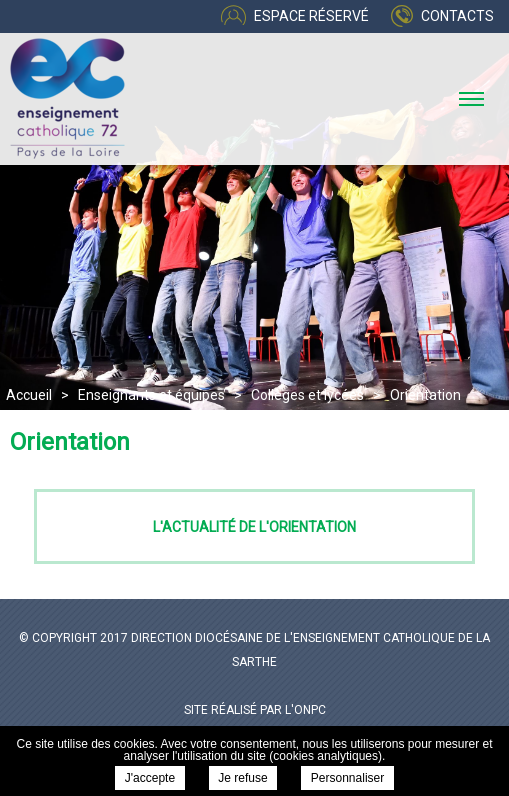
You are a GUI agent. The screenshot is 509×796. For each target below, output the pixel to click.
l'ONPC (305, 710)
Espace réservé (311, 16)
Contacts (457, 16)
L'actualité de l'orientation (254, 527)
